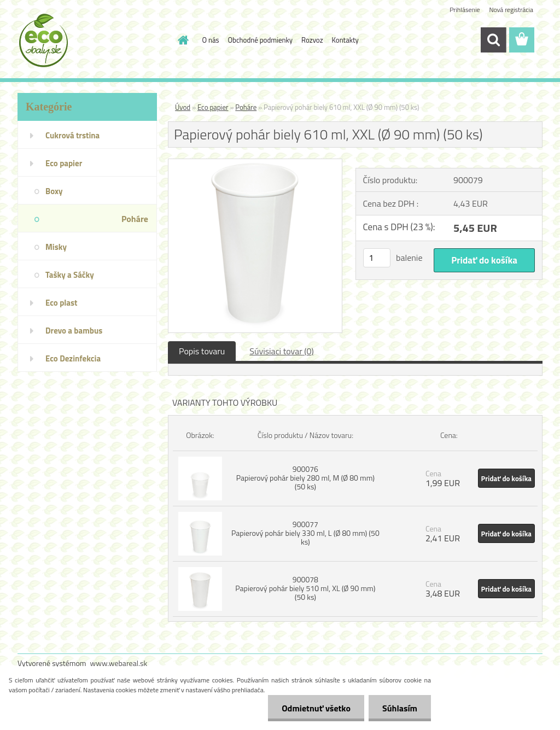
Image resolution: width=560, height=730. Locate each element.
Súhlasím (400, 708)
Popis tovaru (202, 351)
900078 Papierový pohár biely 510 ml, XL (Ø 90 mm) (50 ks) (305, 588)
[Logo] (93, 40)
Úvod (183, 107)
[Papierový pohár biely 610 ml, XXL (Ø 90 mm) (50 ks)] (255, 163)
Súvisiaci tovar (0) (281, 351)
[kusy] (377, 258)
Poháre (246, 107)
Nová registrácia (511, 10)
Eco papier (213, 107)
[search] (493, 40)
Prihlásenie (465, 10)
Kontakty (345, 40)
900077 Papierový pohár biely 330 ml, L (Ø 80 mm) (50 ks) (305, 533)
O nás (211, 40)
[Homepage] (182, 40)
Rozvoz (312, 40)
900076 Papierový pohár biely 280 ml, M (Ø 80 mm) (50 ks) (305, 478)
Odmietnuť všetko (316, 708)
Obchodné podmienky (261, 40)
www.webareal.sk (119, 663)
